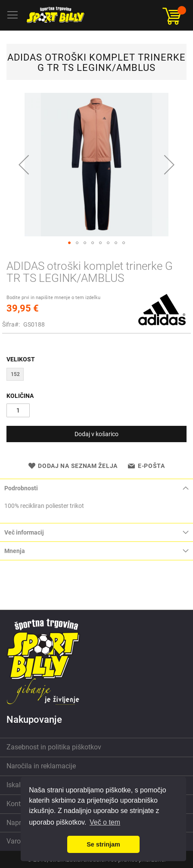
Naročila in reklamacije (41, 766)
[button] (24, 165)
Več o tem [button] (105, 822)
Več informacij (24, 532)
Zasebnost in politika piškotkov (54, 747)
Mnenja (15, 551)
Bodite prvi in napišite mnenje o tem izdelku (53, 298)
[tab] (96, 488)
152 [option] (15, 374)
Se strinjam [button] (103, 844)
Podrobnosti (21, 488)
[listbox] (96, 375)
